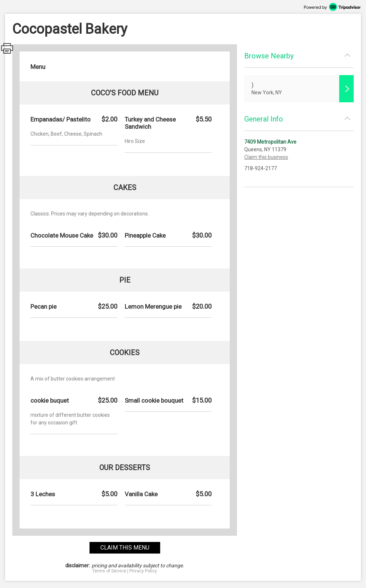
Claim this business (266, 157)
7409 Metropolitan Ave (270, 142)
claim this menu (125, 548)
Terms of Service (109, 571)
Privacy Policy (143, 571)
